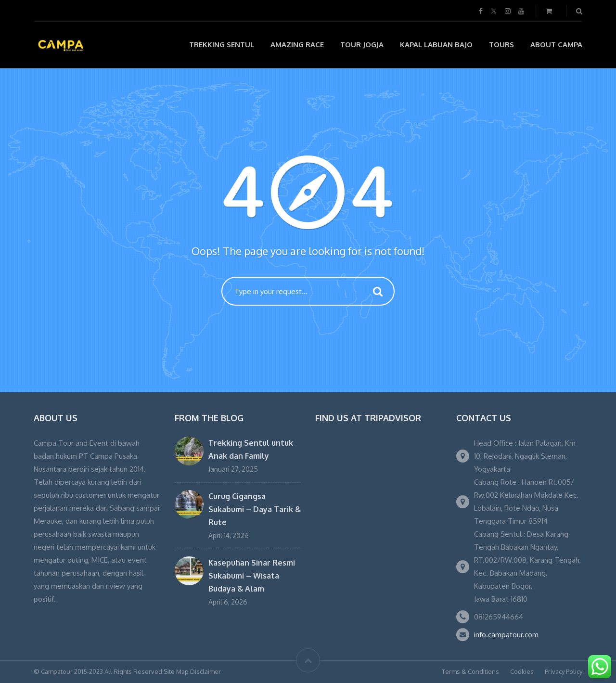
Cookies (522, 671)
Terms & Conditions (470, 671)
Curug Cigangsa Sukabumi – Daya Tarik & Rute (255, 509)
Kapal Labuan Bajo (436, 45)
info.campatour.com (506, 635)
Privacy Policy (564, 671)
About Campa (556, 45)
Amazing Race (297, 45)
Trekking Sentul (222, 45)
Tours (501, 45)
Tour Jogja (362, 45)
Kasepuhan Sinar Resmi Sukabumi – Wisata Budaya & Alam (252, 576)
